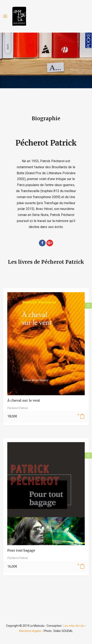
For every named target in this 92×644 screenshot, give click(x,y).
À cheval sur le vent (24, 400)
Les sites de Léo (74, 626)
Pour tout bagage (21, 550)
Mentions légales (30, 631)
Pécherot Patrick (46, 143)
